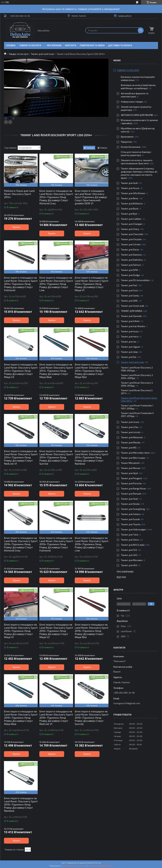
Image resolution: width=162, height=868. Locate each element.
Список (104, 148)
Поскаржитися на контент (74, 866)
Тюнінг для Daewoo (131, 255)
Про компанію (125, 572)
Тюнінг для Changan (132, 224)
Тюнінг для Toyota (131, 524)
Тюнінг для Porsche (131, 483)
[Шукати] (141, 30)
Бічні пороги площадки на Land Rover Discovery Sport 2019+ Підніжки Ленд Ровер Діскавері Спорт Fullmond (56, 544)
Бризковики (127, 137)
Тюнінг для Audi (129, 183)
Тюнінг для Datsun (131, 265)
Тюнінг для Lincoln (131, 432)
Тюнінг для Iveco (130, 336)
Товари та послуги (30, 45)
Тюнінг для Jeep (129, 352)
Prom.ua (97, 863)
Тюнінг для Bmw (130, 198)
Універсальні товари (132, 102)
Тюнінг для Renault (131, 494)
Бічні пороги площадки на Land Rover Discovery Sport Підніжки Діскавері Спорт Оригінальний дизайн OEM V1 (91, 197)
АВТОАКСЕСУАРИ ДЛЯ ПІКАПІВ (137, 115)
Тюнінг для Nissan (131, 468)
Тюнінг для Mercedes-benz (135, 453)
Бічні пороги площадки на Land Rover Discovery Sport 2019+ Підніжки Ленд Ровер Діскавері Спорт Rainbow (21, 804)
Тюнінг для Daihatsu (132, 260)
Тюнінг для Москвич (132, 560)
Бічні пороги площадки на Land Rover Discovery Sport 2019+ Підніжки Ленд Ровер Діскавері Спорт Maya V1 (21, 631)
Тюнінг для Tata (129, 535)
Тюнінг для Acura (130, 188)
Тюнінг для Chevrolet (132, 234)
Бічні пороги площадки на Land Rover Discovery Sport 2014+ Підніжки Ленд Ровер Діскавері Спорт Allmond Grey (56, 197)
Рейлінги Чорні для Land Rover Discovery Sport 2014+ (19, 194)
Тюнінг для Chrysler (131, 239)
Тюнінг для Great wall (132, 306)
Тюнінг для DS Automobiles (135, 280)
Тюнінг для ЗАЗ (129, 555)
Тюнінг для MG (129, 448)
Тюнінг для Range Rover (133, 488)
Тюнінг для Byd (129, 214)
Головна (11, 45)
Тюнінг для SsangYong (133, 509)
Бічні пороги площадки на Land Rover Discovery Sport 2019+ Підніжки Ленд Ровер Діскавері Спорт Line (91, 544)
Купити (16, 227)
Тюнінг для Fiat (129, 285)
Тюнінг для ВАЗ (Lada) (133, 545)
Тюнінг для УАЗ (129, 565)
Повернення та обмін (92, 45)
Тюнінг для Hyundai (131, 316)
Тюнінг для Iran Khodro (133, 326)
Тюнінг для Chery (130, 229)
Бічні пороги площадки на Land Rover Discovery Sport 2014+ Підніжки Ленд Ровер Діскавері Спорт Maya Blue (56, 371)
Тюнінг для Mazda (131, 442)
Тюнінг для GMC (129, 301)
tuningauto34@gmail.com (127, 703)
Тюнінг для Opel (129, 473)
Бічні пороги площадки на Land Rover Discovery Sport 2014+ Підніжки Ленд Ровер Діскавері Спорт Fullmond (21, 284)
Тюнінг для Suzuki (130, 519)
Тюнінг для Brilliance (132, 203)
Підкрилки (126, 142)
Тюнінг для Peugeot (131, 478)
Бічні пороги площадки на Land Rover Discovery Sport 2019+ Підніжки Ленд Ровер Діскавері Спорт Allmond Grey (21, 544)
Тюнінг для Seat (129, 499)
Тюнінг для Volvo (130, 540)
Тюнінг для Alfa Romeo (133, 193)
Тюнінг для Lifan (130, 427)
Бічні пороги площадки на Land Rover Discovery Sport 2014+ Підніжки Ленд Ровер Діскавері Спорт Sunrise (56, 457)
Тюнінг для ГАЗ (129, 550)
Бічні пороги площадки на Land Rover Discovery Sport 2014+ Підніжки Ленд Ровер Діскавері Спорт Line (56, 284)
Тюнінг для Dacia (130, 249)
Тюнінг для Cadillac (131, 219)
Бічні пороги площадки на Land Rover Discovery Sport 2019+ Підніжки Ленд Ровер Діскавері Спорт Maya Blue (21, 718)
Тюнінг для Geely (130, 296)
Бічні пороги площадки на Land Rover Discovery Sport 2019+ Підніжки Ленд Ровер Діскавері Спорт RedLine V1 (56, 718)
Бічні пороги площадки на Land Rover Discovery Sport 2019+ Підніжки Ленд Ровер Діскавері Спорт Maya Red (91, 631)
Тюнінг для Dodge (130, 275)
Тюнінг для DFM (129, 270)
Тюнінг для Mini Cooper (133, 458)
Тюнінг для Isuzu (130, 331)
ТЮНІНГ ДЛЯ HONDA (132, 311)
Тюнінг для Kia (129, 357)
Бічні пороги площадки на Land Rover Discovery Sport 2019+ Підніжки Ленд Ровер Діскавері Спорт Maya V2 (56, 631)
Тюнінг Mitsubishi (130, 463)
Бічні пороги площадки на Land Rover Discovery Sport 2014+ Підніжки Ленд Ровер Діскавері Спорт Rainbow (91, 457)
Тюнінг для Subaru (131, 514)
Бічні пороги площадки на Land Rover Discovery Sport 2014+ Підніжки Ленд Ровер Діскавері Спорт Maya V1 (91, 284)
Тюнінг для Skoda (130, 504)
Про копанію (54, 45)
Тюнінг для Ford (129, 290)
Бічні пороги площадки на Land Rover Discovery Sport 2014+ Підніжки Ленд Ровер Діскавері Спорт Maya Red (91, 371)
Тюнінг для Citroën (131, 244)
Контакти (71, 45)
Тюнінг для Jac (129, 342)
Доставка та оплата (120, 45)
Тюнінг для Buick (130, 209)
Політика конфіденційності (100, 866)
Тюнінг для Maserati (132, 437)
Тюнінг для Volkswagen (133, 529)
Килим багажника (131, 147)
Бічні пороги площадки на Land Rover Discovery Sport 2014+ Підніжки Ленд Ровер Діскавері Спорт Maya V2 (21, 371)
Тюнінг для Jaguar (130, 347)
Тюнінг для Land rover (43, 54)
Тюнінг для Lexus (130, 422)
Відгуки (121, 577)
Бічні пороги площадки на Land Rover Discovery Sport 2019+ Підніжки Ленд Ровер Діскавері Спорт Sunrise (91, 718)
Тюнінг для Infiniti (130, 321)
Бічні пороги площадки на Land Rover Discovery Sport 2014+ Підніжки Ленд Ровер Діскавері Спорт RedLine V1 (21, 457)
